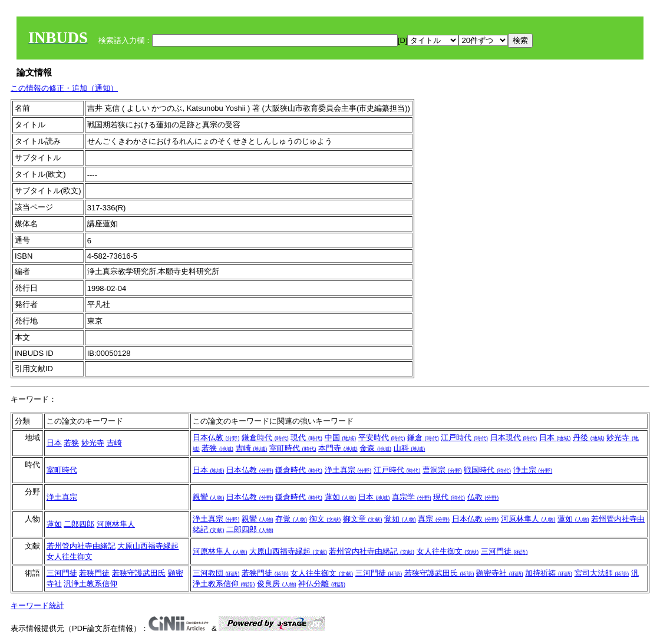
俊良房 (277, 584)
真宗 (434, 519)
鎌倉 (423, 437)
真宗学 (412, 497)
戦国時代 (487, 470)
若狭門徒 (94, 573)
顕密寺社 (500, 573)
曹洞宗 (442, 470)
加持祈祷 (549, 573)
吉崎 (114, 443)
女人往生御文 (70, 557)
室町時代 (293, 448)
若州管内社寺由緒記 (81, 546)
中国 (341, 437)
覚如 (400, 519)
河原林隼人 (116, 524)
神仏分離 (322, 584)
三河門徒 (504, 551)
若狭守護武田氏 (139, 573)
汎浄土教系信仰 (90, 584)
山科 (410, 448)
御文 (325, 519)
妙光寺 (93, 443)
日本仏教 (216, 437)
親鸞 (209, 497)
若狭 (71, 443)
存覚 (291, 519)
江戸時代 (464, 437)
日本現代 (514, 437)
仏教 (483, 497)
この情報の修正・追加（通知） (64, 88)
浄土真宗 (348, 470)
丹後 (589, 437)
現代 (306, 437)
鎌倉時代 (265, 437)
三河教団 (216, 573)
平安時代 (382, 437)
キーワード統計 (37, 605)
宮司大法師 (602, 573)
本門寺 (338, 448)
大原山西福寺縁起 (148, 546)
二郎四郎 (79, 524)
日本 (54, 443)
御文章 (363, 519)
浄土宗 (533, 470)
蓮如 (341, 497)
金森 (375, 448)
